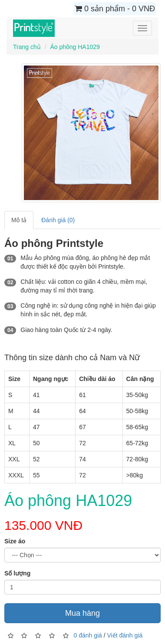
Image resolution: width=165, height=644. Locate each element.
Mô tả (19, 220)
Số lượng (17, 573)
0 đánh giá (87, 635)
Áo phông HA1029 (75, 47)
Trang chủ (27, 47)
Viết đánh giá (125, 635)
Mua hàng (82, 613)
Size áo (15, 541)
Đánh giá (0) (58, 220)
